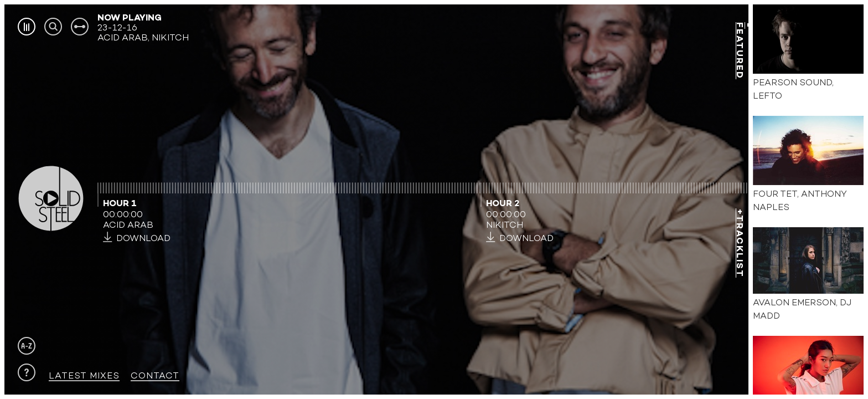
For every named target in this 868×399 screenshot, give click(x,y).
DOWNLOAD (137, 238)
